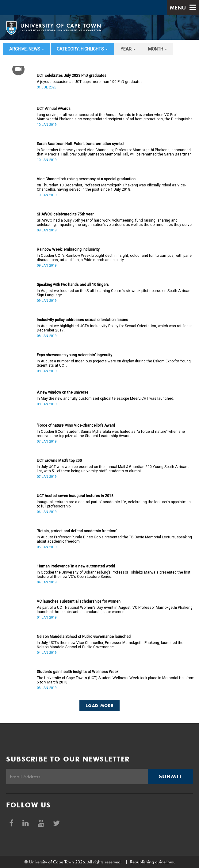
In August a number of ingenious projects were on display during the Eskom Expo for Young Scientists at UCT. (114, 363)
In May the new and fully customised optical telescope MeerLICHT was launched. (105, 398)
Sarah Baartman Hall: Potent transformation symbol (80, 144)
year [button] (128, 49)
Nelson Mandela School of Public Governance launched (84, 637)
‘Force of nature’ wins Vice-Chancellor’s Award (76, 425)
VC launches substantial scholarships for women (79, 601)
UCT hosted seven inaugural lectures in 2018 (75, 496)
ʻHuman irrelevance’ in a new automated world (76, 566)
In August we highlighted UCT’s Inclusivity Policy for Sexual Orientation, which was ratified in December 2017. (115, 328)
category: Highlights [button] (82, 49)
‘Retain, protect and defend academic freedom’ (77, 531)
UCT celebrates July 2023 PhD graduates (72, 76)
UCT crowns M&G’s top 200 (59, 461)
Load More (99, 705)
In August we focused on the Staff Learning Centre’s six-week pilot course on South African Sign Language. (114, 293)
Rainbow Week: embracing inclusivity (68, 249)
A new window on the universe (63, 392)
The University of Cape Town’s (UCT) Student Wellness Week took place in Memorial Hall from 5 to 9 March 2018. (116, 680)
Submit (170, 776)
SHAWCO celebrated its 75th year (65, 214)
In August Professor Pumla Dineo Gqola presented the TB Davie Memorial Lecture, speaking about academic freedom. (114, 539)
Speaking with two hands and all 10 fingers (73, 285)
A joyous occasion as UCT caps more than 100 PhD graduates (90, 82)
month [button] (158, 49)
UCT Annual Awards (54, 109)
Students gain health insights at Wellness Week (78, 672)
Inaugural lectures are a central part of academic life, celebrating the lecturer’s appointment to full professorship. (114, 504)
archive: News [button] (27, 49)
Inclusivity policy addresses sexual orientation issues (82, 320)
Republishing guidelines (152, 862)
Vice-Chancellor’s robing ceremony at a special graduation (86, 179)
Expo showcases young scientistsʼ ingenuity (75, 355)
